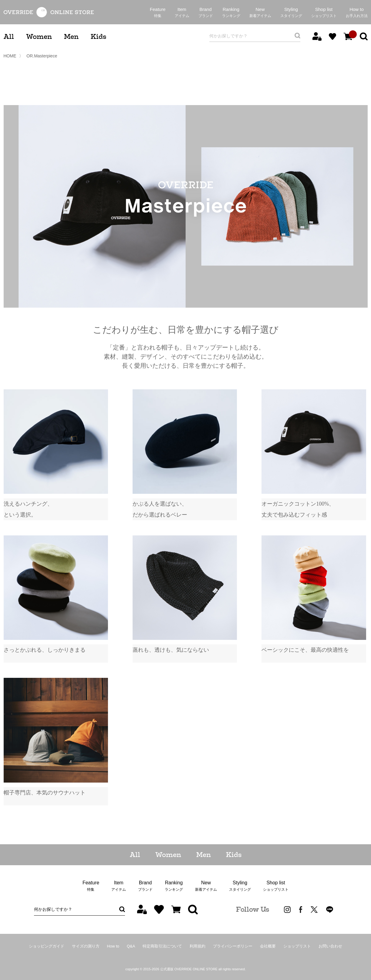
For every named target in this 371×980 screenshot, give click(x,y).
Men (71, 37)
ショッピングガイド (47, 946)
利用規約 (197, 946)
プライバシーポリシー (233, 946)
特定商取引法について (162, 946)
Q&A (131, 946)
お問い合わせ (330, 946)
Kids (98, 37)
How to (113, 946)
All (9, 37)
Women (39, 37)
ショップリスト (297, 946)
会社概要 (268, 946)
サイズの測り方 (86, 946)
